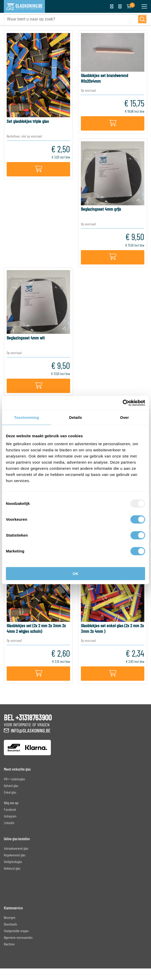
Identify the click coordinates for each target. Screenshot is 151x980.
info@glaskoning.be (31, 730)
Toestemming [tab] (27, 417)
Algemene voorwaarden (18, 937)
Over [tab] (124, 417)
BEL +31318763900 (28, 717)
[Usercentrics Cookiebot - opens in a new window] (123, 403)
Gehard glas (11, 786)
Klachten (9, 944)
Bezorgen (10, 917)
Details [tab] (75, 417)
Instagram (10, 816)
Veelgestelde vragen (16, 931)
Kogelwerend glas (15, 855)
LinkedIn (9, 823)
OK (76, 574)
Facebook (10, 809)
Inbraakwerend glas (16, 848)
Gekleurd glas (12, 868)
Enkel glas (10, 792)
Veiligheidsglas (13, 862)
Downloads (10, 924)
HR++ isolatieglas (14, 779)
